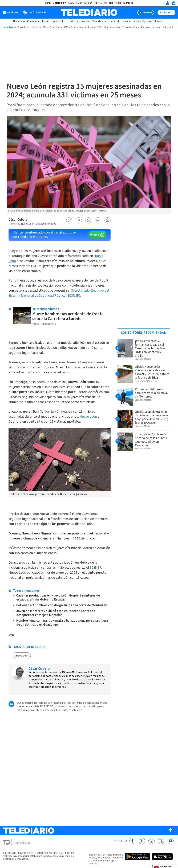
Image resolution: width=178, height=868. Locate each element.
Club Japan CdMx (93, 27)
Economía (126, 21)
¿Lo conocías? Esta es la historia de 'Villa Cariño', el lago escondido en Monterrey (152, 440)
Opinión (147, 21)
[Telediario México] (89, 12)
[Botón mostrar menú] (11, 12)
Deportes (98, 21)
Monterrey (59, 3)
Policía (46, 21)
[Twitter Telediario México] (142, 841)
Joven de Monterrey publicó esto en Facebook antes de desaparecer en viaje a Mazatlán (56, 613)
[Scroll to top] (170, 830)
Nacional (86, 21)
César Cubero (18, 220)
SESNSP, (96, 568)
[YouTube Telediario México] (171, 841)
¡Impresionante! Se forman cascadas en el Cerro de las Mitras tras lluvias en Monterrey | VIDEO (150, 348)
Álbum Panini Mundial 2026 (56, 27)
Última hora (19, 21)
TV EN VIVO (146, 12)
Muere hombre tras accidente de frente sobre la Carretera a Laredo (68, 316)
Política (137, 21)
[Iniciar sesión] (168, 3)
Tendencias (73, 21)
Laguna (88, 3)
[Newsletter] (174, 4)
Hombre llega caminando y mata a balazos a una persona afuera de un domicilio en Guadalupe (62, 623)
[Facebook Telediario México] (132, 841)
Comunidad (34, 21)
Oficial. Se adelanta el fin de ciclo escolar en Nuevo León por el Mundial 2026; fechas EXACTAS (151, 417)
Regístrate (166, 12)
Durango (128, 3)
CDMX (48, 3)
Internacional (112, 21)
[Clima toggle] (33, 12)
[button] (69, 220)
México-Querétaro (130, 27)
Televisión (158, 21)
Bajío (118, 3)
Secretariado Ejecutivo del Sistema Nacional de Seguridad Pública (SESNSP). (59, 293)
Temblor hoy (77, 27)
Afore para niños (112, 27)
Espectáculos (58, 21)
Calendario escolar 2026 (29, 27)
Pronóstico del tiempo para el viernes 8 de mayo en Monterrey (151, 393)
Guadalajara (75, 3)
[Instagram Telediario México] (151, 841)
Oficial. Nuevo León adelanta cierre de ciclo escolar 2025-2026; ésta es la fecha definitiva (152, 372)
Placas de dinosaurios (152, 27)
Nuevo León (88, 417)
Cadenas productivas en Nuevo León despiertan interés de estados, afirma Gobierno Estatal (58, 598)
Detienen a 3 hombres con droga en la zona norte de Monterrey (61, 605)
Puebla (98, 3)
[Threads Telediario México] (161, 841)
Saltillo (108, 3)
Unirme (94, 235)
